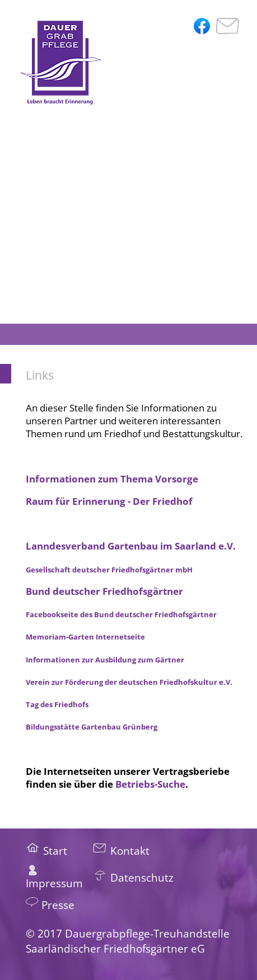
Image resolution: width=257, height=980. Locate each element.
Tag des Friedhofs (57, 704)
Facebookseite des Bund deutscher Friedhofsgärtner (121, 614)
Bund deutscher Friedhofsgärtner (104, 591)
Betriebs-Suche (150, 784)
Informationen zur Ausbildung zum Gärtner (105, 660)
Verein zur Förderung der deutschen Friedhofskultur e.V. (129, 682)
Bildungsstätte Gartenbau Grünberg (92, 727)
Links (40, 375)
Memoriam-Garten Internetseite (85, 637)
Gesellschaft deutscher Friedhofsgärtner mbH (109, 570)
